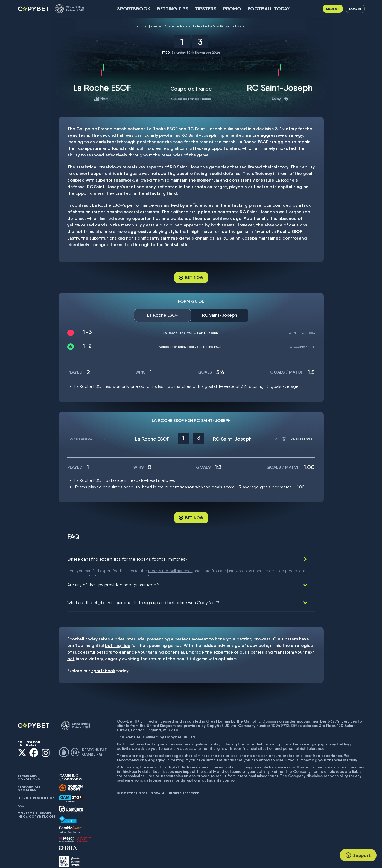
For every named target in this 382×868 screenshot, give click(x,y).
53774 (333, 713)
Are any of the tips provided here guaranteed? (113, 577)
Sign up (333, 9)
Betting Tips (173, 9)
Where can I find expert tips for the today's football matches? (127, 559)
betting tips (117, 638)
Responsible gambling (29, 781)
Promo (232, 9)
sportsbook (103, 663)
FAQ (21, 798)
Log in (355, 9)
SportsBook (134, 9)
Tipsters (206, 9)
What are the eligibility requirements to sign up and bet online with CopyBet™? (143, 595)
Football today (269, 9)
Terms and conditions (29, 770)
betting (244, 631)
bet (71, 651)
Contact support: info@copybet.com (36, 807)
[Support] (358, 855)
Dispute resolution (36, 790)
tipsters (290, 631)
